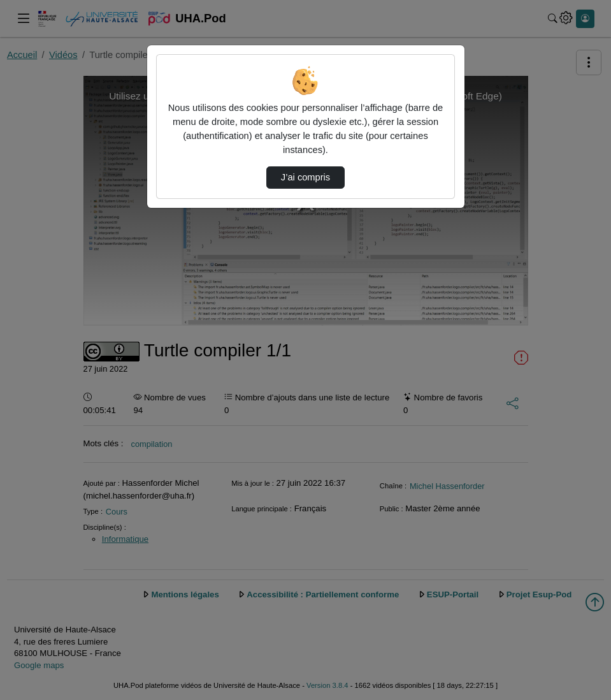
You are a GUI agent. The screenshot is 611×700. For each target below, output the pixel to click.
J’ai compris (305, 177)
